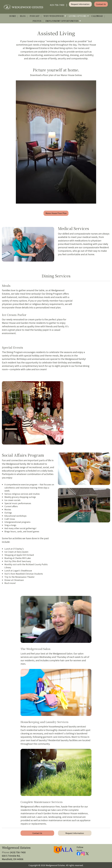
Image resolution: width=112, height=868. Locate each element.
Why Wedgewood (54, 16)
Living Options (78, 16)
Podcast (35, 16)
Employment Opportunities (62, 21)
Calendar (97, 16)
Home (13, 16)
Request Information (80, 4)
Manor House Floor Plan (56, 213)
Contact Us (101, 4)
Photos (37, 21)
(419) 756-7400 (18, 852)
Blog (23, 16)
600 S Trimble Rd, (11, 856)
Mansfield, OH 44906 (13, 859)
